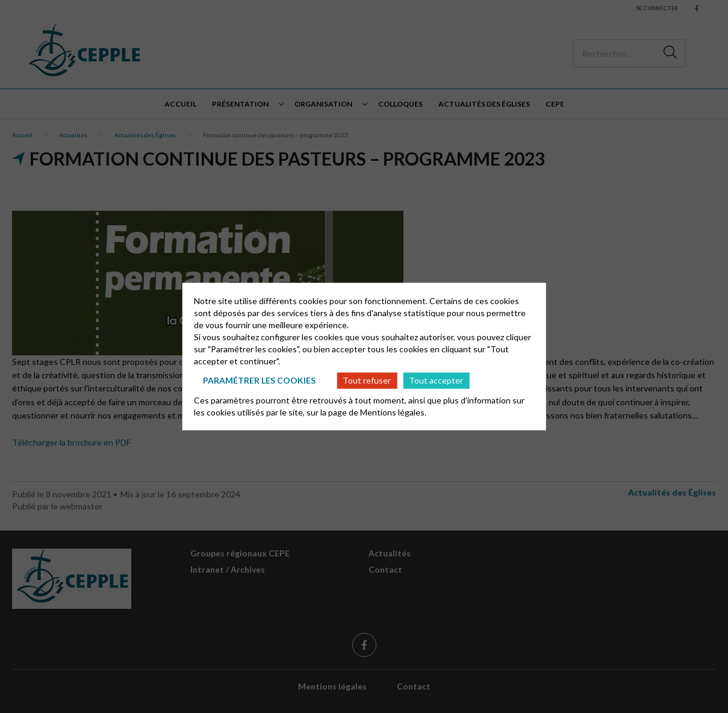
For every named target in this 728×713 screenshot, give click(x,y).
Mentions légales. (393, 412)
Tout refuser (367, 380)
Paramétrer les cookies (259, 380)
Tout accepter (436, 380)
